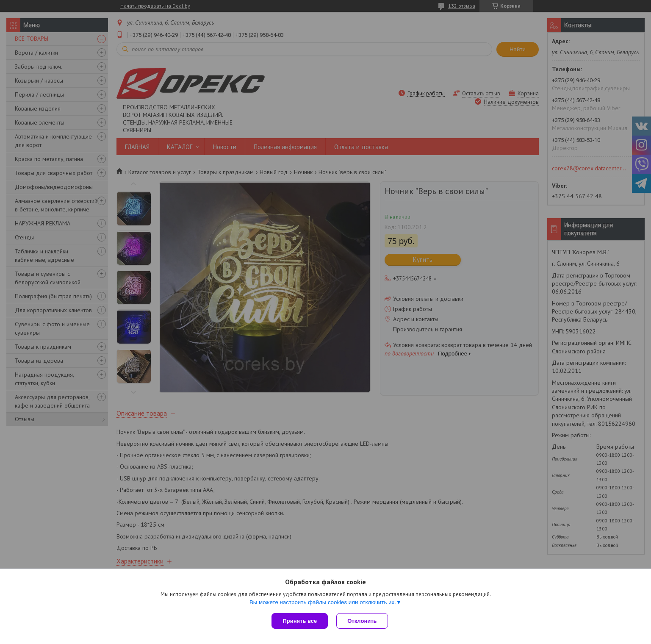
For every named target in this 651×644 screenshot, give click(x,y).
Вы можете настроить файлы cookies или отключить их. (323, 602)
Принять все (300, 621)
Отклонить (362, 621)
